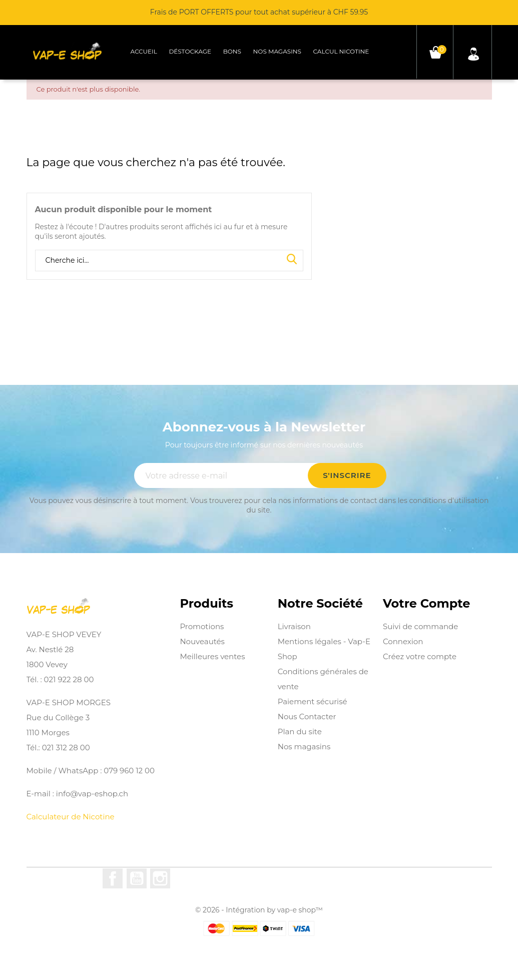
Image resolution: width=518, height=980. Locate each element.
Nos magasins (277, 51)
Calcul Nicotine (341, 51)
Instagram (160, 878)
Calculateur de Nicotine (71, 817)
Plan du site (300, 731)
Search (292, 260)
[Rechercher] (169, 261)
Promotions (202, 626)
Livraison (294, 626)
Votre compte (426, 604)
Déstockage (190, 51)
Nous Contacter (307, 716)
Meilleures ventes (212, 656)
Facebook (113, 878)
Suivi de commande (420, 626)
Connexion (403, 641)
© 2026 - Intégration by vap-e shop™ (259, 910)
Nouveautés (202, 641)
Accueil (143, 51)
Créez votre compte (420, 656)
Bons (232, 51)
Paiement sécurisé (313, 701)
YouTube (137, 878)
